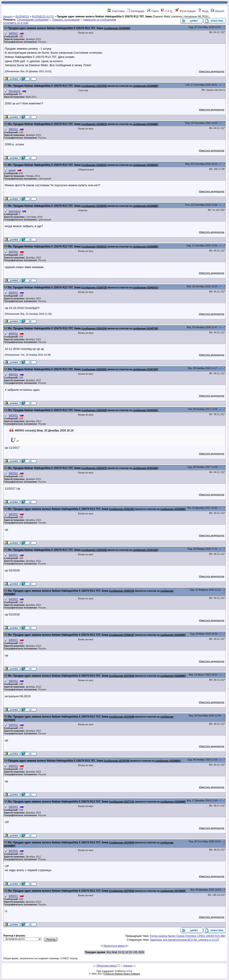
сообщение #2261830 (95, 410)
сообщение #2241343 (95, 328)
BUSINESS (22, 17)
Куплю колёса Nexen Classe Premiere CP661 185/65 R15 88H (188, 936)
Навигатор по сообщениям (100, 20)
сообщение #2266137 (122, 635)
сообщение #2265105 (122, 591)
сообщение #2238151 (95, 165)
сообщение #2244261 (95, 369)
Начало (217, 11)
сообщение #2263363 (122, 509)
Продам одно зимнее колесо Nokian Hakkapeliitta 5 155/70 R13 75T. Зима (56, 28)
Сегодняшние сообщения (33, 20)
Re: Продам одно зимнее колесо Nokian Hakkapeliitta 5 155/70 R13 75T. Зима (58, 509)
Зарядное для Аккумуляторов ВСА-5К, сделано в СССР (184, 940)
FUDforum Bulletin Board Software (122, 974)
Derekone (15, 91)
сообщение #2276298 (122, 717)
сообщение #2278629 (122, 843)
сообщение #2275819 (122, 676)
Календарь (136, 11)
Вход (203, 11)
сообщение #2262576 (95, 468)
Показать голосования (66, 20)
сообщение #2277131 (122, 802)
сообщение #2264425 (95, 550)
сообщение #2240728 (95, 287)
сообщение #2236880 (117, 28)
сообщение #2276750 (117, 761)
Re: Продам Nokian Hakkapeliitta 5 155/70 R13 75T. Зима (44, 86)
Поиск (153, 11)
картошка (15, 211)
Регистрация (185, 11)
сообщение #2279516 (122, 891)
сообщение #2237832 (95, 86)
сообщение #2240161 (95, 247)
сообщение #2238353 (95, 206)
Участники (116, 11)
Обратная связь (106, 966)
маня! (12, 170)
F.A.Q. (167, 11)
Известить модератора (212, 71)
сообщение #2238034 (95, 124)
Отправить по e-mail (16, 23)
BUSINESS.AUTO (43, 17)
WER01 (13, 34)
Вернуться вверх (114, 946)
